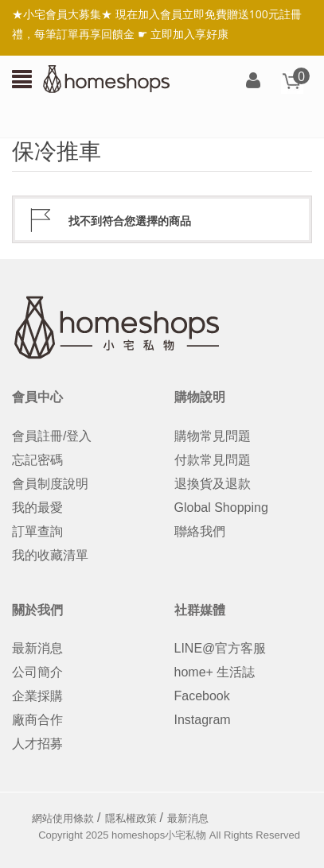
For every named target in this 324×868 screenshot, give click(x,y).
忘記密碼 (37, 460)
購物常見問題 (213, 436)
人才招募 (37, 744)
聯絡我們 (200, 531)
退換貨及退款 (213, 484)
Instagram (203, 720)
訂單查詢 (37, 531)
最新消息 (37, 648)
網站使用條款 (63, 818)
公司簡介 (37, 672)
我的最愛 (37, 508)
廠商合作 (37, 720)
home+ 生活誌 (215, 672)
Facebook (202, 696)
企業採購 (37, 696)
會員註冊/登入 (52, 436)
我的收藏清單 (50, 555)
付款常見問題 (213, 460)
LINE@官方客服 (221, 648)
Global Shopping (221, 508)
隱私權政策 (131, 818)
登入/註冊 (253, 81)
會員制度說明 (50, 484)
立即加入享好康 (189, 34)
